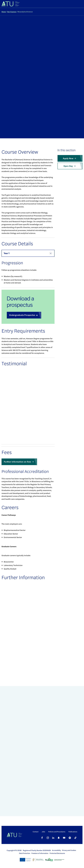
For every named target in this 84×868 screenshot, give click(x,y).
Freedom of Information (40, 853)
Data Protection (25, 853)
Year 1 (7, 253)
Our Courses (12, 12)
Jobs (43, 832)
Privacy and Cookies (69, 850)
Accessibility (56, 850)
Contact (36, 832)
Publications (73, 832)
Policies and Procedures (57, 832)
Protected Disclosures (57, 853)
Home (4, 12)
